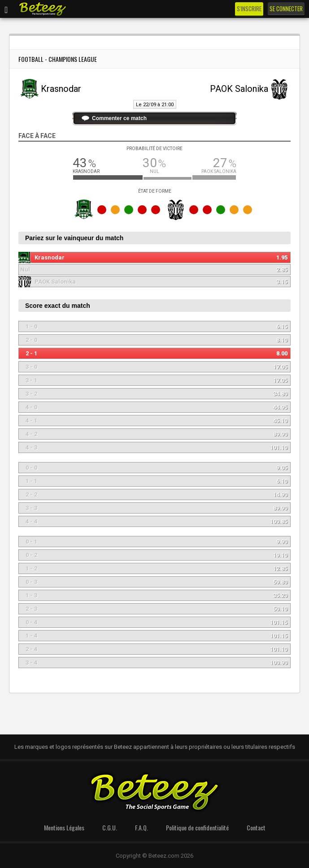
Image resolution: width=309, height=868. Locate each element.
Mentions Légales (64, 827)
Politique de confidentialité (197, 827)
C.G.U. (110, 827)
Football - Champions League (58, 59)
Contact (256, 827)
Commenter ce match (119, 118)
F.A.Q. (141, 827)
